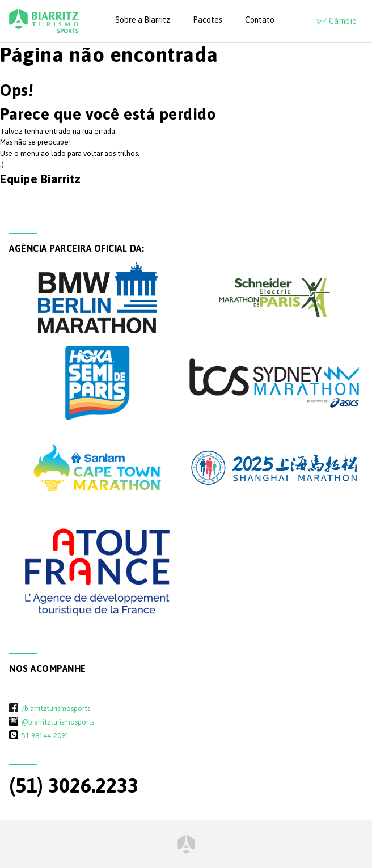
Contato (260, 20)
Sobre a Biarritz (143, 20)
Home (186, 844)
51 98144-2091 (45, 735)
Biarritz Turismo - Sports (44, 21)
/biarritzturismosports (56, 708)
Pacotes (208, 20)
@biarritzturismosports (58, 722)
